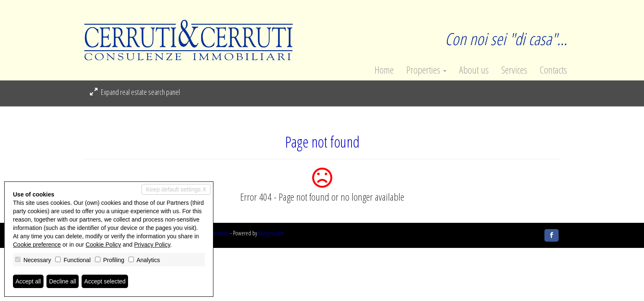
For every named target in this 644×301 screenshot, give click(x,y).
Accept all (28, 281)
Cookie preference (37, 245)
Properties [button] (426, 70)
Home (384, 70)
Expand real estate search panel (135, 92)
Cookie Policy (104, 245)
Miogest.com (271, 233)
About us (474, 70)
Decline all (63, 281)
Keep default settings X (176, 189)
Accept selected (105, 281)
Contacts (553, 70)
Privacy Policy (152, 245)
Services (514, 70)
